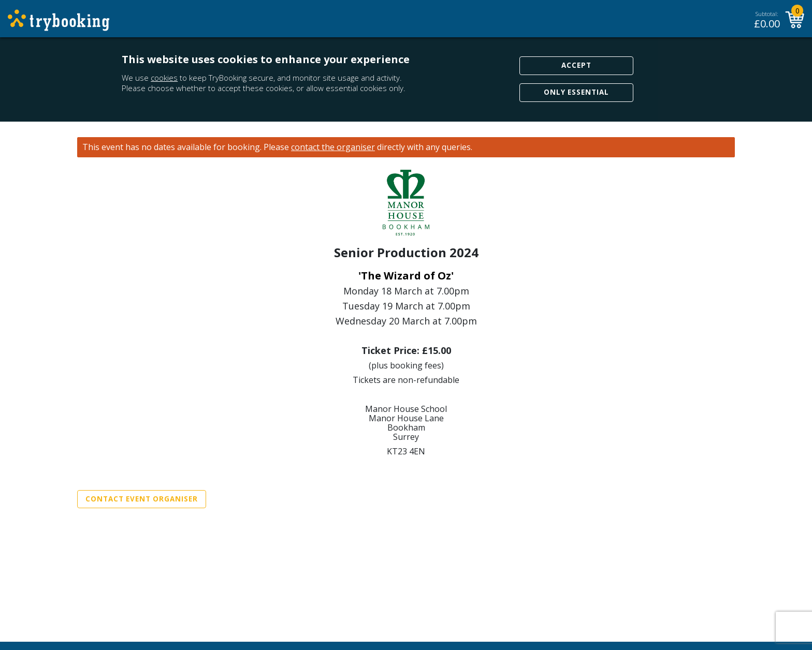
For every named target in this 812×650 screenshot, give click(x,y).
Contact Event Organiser (142, 499)
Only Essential (576, 92)
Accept (576, 65)
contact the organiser (333, 147)
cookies (164, 78)
